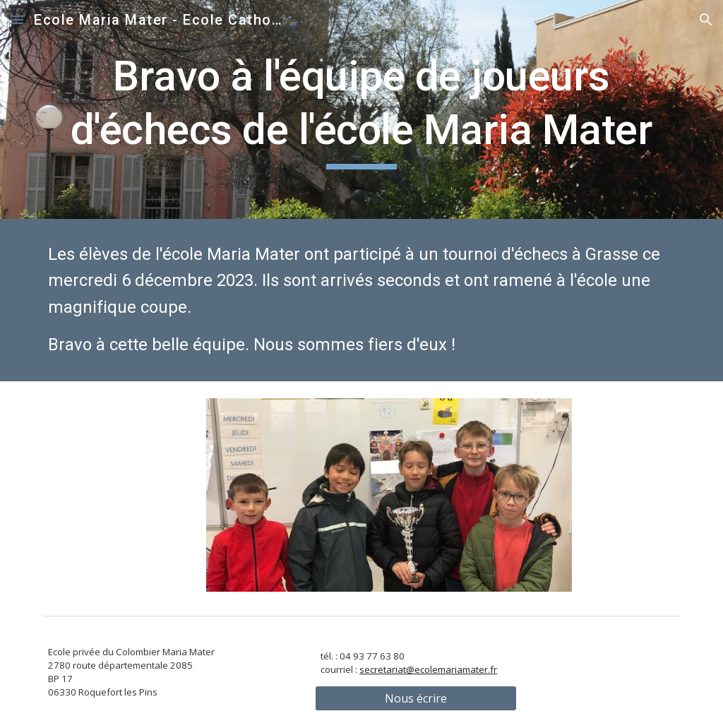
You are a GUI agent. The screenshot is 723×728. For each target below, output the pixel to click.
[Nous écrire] (416, 698)
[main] (362, 109)
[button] (17, 19)
